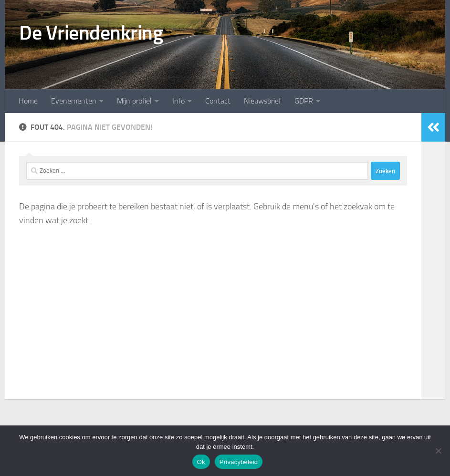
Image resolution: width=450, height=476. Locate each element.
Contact (218, 101)
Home (28, 101)
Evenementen (74, 101)
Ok (201, 462)
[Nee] (438, 451)
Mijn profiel (134, 101)
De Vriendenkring (91, 33)
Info (178, 101)
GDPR (304, 101)
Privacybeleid (239, 462)
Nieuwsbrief (262, 101)
